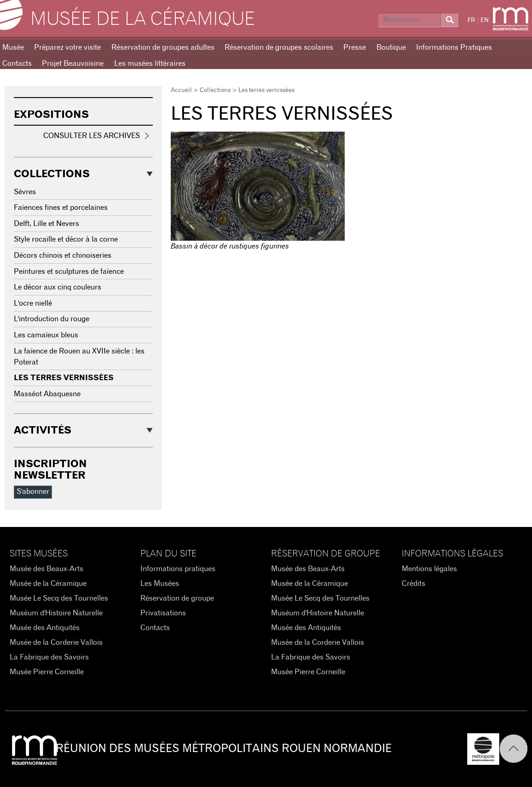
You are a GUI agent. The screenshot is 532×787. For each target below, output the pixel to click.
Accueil (181, 90)
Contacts (155, 628)
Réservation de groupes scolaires (279, 47)
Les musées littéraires (150, 64)
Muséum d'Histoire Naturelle (56, 613)
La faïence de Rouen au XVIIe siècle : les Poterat (79, 357)
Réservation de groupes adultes (163, 47)
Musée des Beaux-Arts (46, 569)
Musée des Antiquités (45, 628)
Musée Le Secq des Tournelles (59, 598)
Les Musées (160, 584)
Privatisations (163, 613)
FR (471, 20)
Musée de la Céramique (143, 19)
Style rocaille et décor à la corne (66, 239)
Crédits (413, 584)
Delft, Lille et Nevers (46, 224)
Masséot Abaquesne (47, 394)
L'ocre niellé (33, 303)
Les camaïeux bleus (46, 335)
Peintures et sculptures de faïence (69, 272)
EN (485, 20)
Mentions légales (429, 569)
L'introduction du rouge (52, 319)
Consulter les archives (92, 136)
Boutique (391, 47)
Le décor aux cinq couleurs (58, 287)
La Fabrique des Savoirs (49, 657)
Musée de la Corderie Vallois (56, 642)
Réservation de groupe (177, 598)
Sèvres (25, 192)
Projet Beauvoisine (73, 64)
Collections (215, 90)
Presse (355, 47)
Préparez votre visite (67, 47)
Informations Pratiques (454, 47)
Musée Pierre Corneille (47, 672)
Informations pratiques (178, 569)
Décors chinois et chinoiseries (63, 255)
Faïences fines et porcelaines (61, 208)
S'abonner (33, 492)
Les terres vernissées (64, 378)
